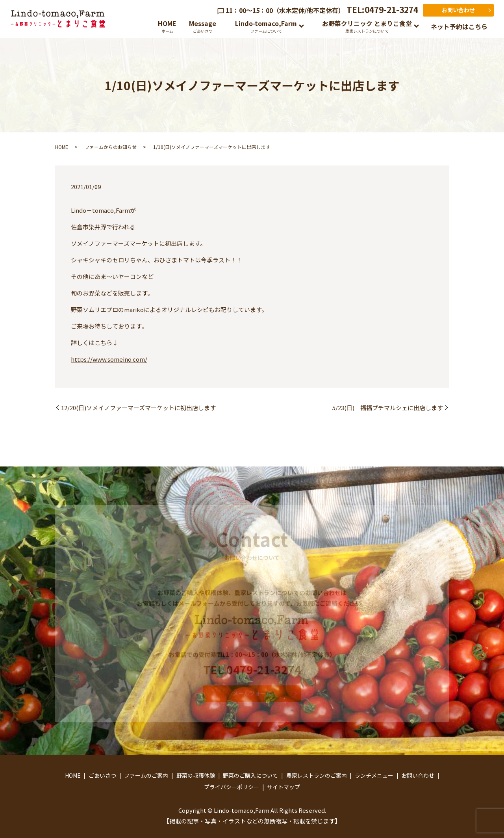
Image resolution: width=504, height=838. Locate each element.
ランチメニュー (374, 775)
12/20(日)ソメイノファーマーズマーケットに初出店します (138, 408)
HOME (167, 26)
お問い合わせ (458, 10)
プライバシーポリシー (232, 787)
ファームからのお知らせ (111, 147)
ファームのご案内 (146, 775)
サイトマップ (283, 787)
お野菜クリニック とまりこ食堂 (367, 26)
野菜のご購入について (250, 775)
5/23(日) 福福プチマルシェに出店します (388, 408)
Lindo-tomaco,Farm (266, 26)
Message (203, 26)
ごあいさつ (102, 775)
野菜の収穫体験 (196, 775)
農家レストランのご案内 (317, 775)
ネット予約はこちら (459, 26)
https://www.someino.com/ (109, 359)
